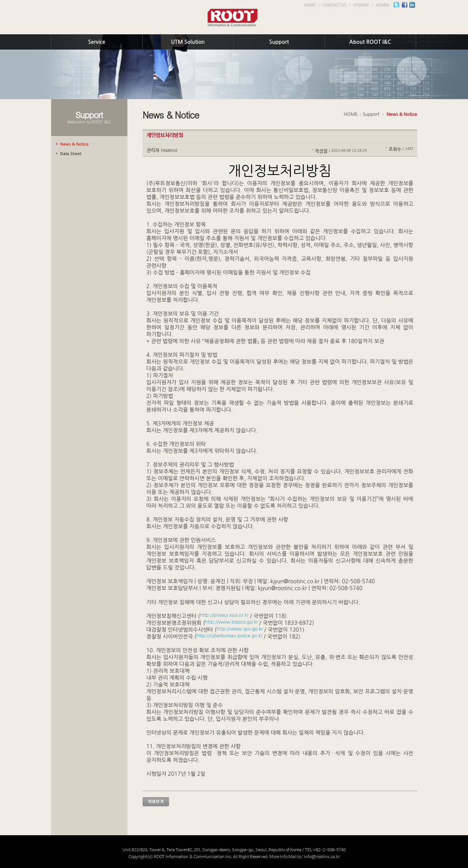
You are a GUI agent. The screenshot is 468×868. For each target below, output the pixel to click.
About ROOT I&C (370, 42)
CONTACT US (334, 5)
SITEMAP (361, 5)
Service (97, 42)
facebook (406, 7)
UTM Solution (188, 42)
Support (279, 42)
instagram (414, 7)
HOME (310, 5)
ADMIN (383, 5)
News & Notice (402, 114)
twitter (398, 7)
